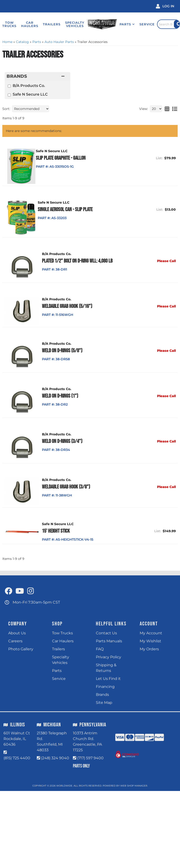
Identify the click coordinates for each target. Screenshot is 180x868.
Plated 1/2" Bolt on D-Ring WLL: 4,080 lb (78, 261)
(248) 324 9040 (55, 758)
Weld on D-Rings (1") (61, 396)
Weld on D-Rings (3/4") (63, 442)
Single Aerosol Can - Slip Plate (70, 209)
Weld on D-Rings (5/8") (63, 351)
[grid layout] (167, 109)
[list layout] (175, 109)
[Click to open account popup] (165, 6)
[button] (123, 24)
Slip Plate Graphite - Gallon (68, 158)
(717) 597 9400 (90, 758)
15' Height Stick (57, 531)
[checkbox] (9, 86)
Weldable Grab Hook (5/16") (68, 306)
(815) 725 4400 (17, 758)
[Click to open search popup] (167, 24)
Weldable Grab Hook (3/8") (67, 487)
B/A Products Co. (29, 86)
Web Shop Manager (134, 786)
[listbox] (31, 109)
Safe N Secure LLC (30, 94)
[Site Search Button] (176, 24)
